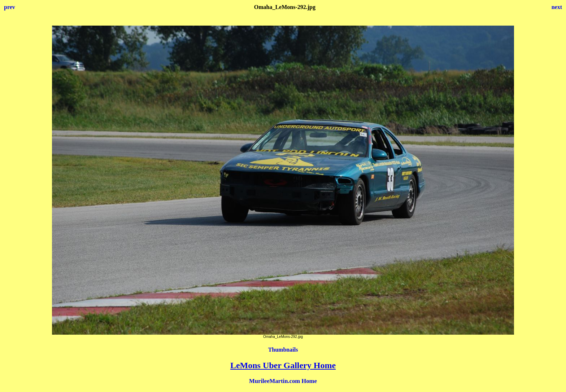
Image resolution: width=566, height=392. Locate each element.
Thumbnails (283, 350)
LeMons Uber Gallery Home (283, 365)
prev (10, 7)
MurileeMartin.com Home (283, 381)
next (557, 7)
